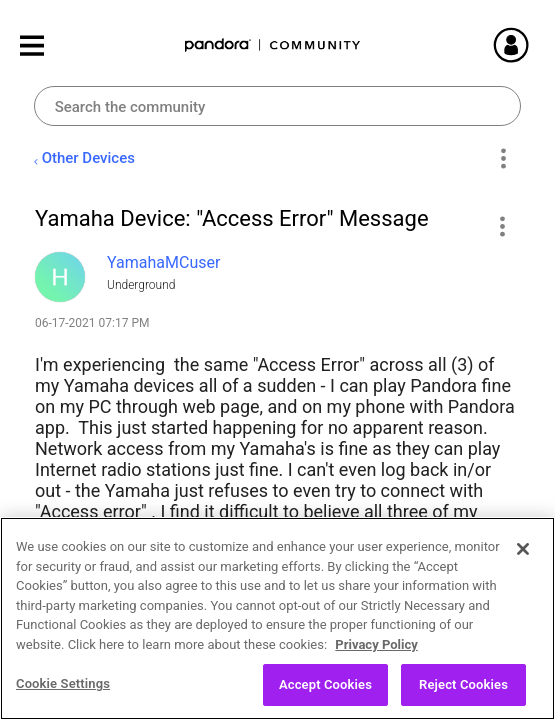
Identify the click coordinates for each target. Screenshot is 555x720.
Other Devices (88, 158)
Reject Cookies (463, 690)
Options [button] (502, 159)
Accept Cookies (325, 690)
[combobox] (278, 106)
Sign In (520, 45)
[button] (501, 226)
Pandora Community (273, 45)
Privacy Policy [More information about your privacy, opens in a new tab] (376, 649)
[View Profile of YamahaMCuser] (163, 262)
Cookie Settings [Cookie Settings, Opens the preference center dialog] (63, 689)
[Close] (523, 555)
